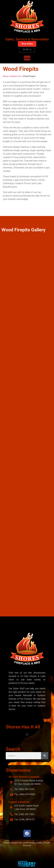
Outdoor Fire (16, 76)
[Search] (45, 756)
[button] (27, 58)
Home (6, 76)
